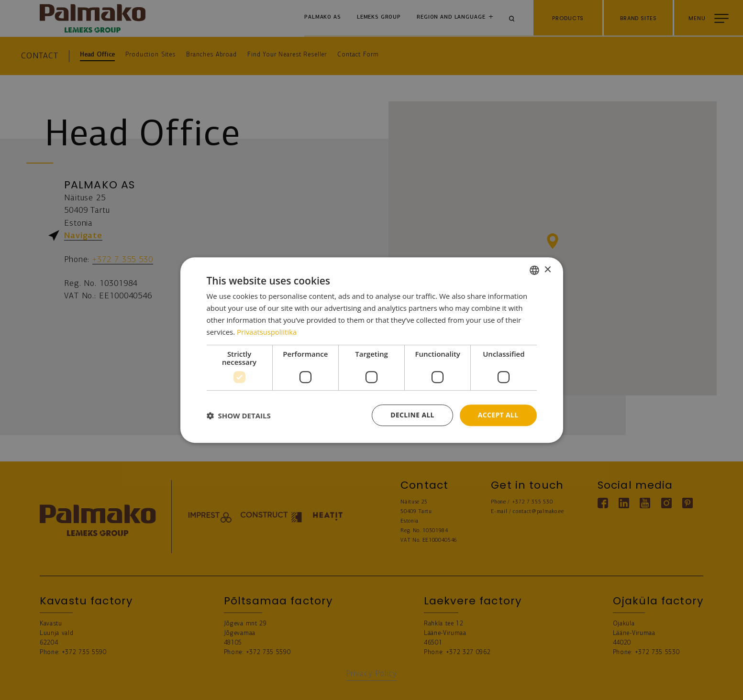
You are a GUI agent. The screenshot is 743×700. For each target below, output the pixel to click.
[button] (239, 416)
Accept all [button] (498, 415)
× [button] (548, 269)
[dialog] (372, 350)
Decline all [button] (412, 415)
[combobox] (534, 270)
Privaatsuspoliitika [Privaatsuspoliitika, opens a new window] (267, 332)
